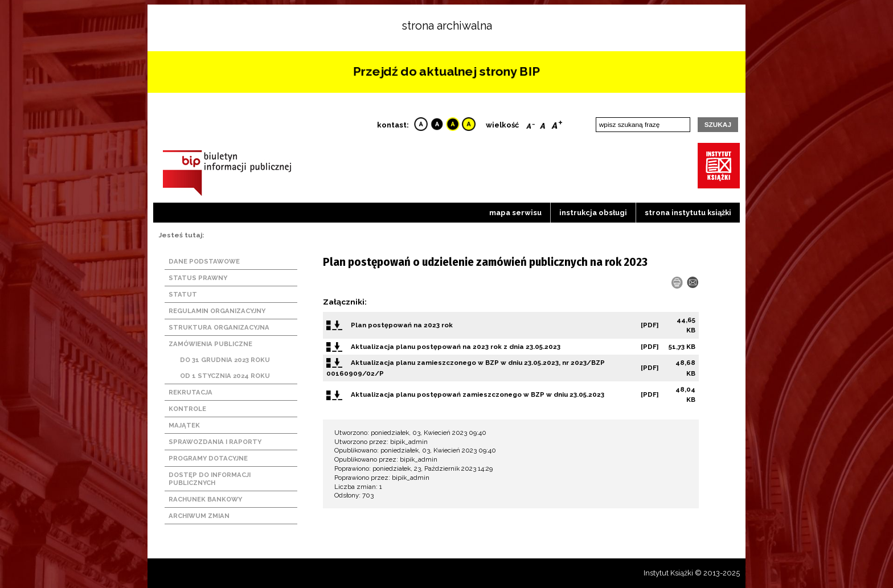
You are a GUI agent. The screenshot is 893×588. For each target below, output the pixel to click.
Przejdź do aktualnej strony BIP (446, 71)
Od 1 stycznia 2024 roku (225, 376)
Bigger (557, 124)
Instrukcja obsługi (593, 213)
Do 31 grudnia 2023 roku (225, 360)
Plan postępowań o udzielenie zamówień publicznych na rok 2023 (485, 262)
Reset (543, 124)
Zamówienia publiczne (210, 344)
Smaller (531, 124)
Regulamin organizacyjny (217, 311)
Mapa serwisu (515, 213)
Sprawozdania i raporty (215, 442)
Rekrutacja (191, 392)
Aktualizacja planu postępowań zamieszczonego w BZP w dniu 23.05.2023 (478, 394)
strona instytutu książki (688, 213)
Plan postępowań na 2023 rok (402, 325)
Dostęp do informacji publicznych (210, 479)
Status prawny (198, 278)
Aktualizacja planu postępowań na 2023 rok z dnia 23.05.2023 (456, 347)
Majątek (184, 425)
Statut (183, 294)
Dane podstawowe (204, 261)
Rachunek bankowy (205, 499)
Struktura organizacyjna (219, 327)
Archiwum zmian (199, 516)
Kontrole (187, 409)
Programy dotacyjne (208, 458)
